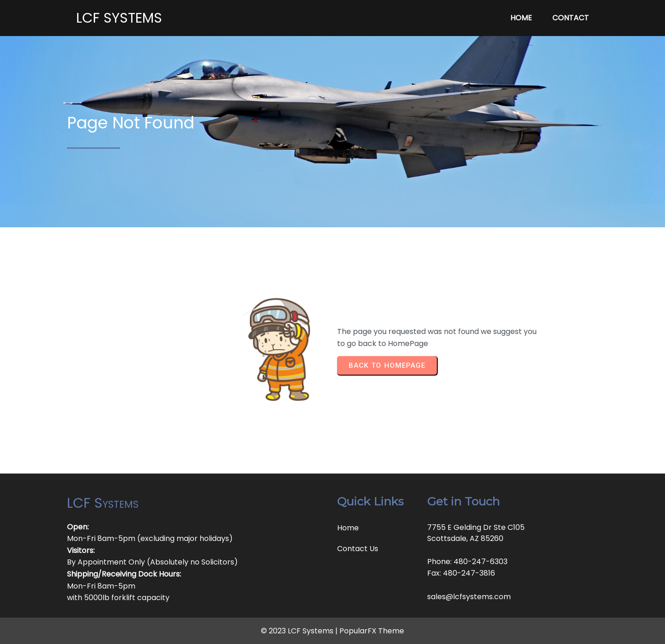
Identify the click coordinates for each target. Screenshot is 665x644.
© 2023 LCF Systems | (300, 631)
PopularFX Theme (372, 631)
